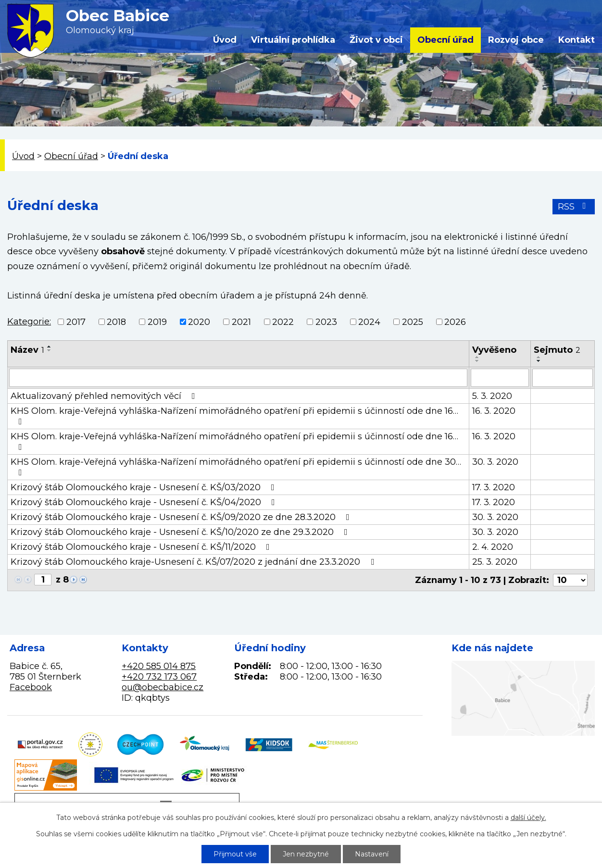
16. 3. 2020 (494, 411)
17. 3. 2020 (494, 487)
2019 (157, 322)
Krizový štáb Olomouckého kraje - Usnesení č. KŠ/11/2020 (142, 547)
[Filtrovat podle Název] (238, 378)
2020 (199, 322)
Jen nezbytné (306, 854)
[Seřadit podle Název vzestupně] (50, 347)
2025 (413, 322)
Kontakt (577, 40)
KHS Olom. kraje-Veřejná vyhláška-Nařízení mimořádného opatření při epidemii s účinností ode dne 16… (234, 416)
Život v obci (376, 40)
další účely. (528, 818)
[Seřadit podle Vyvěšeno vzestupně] (477, 357)
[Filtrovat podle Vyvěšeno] (500, 378)
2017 (76, 322)
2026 (455, 322)
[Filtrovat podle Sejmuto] (563, 378)
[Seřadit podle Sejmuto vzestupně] (539, 357)
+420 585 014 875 (159, 666)
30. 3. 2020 (495, 462)
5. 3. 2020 (492, 396)
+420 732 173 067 (159, 677)
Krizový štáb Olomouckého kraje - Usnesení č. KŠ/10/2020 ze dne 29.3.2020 (181, 532)
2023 (326, 322)
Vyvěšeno (494, 350)
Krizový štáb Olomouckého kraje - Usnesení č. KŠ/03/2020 (144, 487)
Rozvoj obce (516, 40)
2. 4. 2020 (493, 547)
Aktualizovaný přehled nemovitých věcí (105, 396)
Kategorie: (29, 322)
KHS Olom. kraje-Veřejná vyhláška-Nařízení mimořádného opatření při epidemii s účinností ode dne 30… (236, 467)
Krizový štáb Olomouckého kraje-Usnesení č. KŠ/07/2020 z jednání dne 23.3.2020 (194, 562)
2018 (116, 322)
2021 (241, 322)
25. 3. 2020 (495, 562)
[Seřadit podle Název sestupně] (50, 350)
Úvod (225, 40)
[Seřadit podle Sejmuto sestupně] (539, 361)
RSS (574, 207)
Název (27, 350)
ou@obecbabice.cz (163, 687)
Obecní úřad (445, 40)
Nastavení (372, 854)
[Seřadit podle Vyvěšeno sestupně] (477, 361)
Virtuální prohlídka (293, 40)
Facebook (31, 687)
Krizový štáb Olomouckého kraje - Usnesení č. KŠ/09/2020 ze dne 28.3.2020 (182, 517)
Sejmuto (557, 350)
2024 (369, 322)
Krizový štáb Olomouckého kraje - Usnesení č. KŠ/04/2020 (145, 502)
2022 (283, 322)
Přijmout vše (235, 854)
